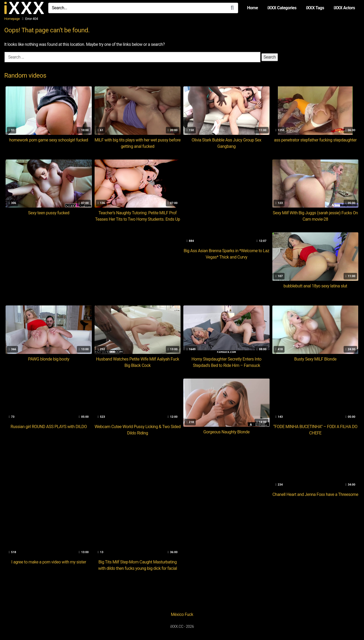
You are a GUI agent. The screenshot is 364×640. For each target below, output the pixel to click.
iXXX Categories (282, 8)
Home (253, 8)
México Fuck (182, 614)
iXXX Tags (315, 8)
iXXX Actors (344, 8)
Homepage (12, 19)
